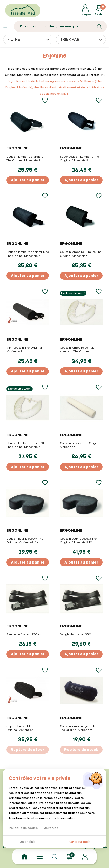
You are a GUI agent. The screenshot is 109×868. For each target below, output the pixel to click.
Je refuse (51, 828)
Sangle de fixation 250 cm (24, 634)
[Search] (60, 26)
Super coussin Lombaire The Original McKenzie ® (79, 159)
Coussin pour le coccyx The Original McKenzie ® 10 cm (79, 541)
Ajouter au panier (28, 180)
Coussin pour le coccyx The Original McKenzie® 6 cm (25, 541)
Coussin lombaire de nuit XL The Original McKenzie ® (26, 445)
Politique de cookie (23, 828)
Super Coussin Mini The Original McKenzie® (23, 728)
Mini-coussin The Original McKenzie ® (24, 350)
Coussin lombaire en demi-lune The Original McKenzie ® (28, 254)
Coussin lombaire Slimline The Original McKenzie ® (81, 254)
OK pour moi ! (80, 842)
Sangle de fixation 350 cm (78, 634)
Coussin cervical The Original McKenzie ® (80, 445)
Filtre (14, 40)
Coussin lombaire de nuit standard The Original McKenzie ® (77, 350)
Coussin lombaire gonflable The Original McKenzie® (79, 728)
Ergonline (17, 148)
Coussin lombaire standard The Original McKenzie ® (25, 159)
